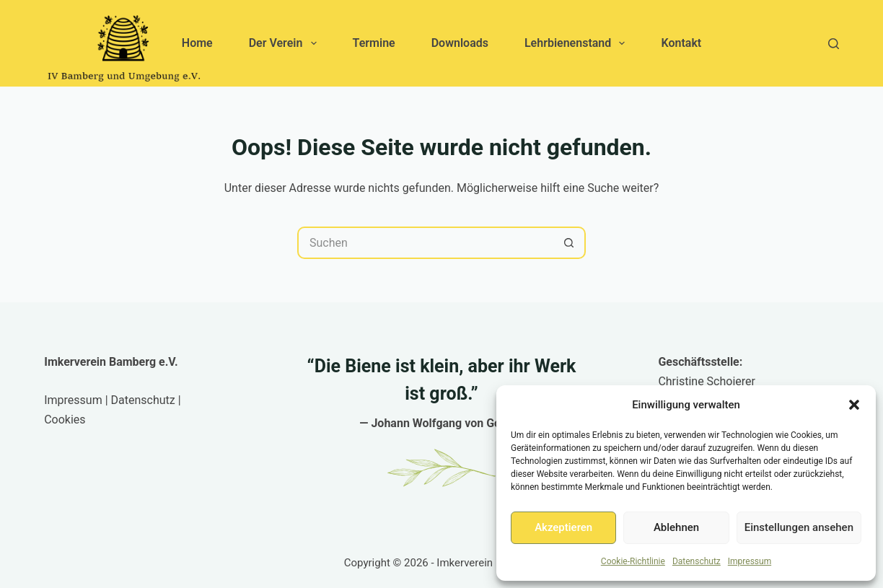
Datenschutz (697, 561)
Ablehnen (676, 527)
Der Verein (286, 43)
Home (197, 43)
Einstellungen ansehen (799, 527)
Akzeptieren (563, 527)
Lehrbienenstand (578, 43)
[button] (854, 405)
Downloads (460, 43)
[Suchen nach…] (425, 243)
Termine (374, 43)
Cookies (65, 420)
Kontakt (681, 43)
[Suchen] (834, 44)
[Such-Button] (570, 243)
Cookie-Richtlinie (633, 561)
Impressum (750, 561)
